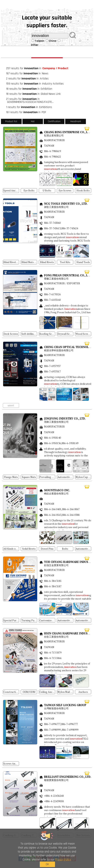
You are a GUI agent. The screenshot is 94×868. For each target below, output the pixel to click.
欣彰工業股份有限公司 (57, 637)
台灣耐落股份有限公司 (56, 708)
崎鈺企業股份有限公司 (56, 494)
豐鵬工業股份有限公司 (56, 279)
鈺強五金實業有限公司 (57, 565)
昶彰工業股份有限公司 (57, 207)
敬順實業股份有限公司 (56, 780)
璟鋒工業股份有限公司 (56, 422)
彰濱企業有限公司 (54, 136)
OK (47, 864)
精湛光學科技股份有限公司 (59, 350)
